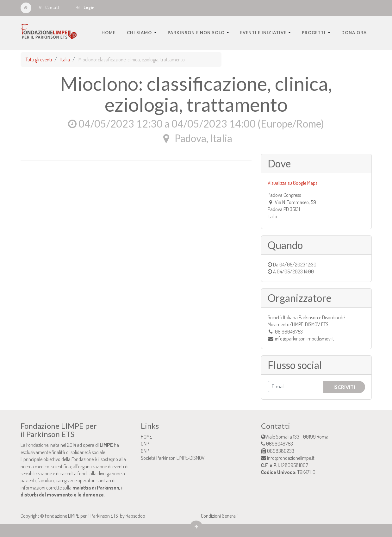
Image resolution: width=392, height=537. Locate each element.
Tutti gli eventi (39, 59)
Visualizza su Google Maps (292, 183)
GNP (145, 451)
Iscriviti (344, 387)
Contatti (50, 7)
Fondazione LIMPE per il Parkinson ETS (82, 516)
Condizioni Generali (219, 516)
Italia (65, 59)
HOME (146, 437)
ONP (145, 444)
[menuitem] (109, 33)
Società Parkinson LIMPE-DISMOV (173, 458)
